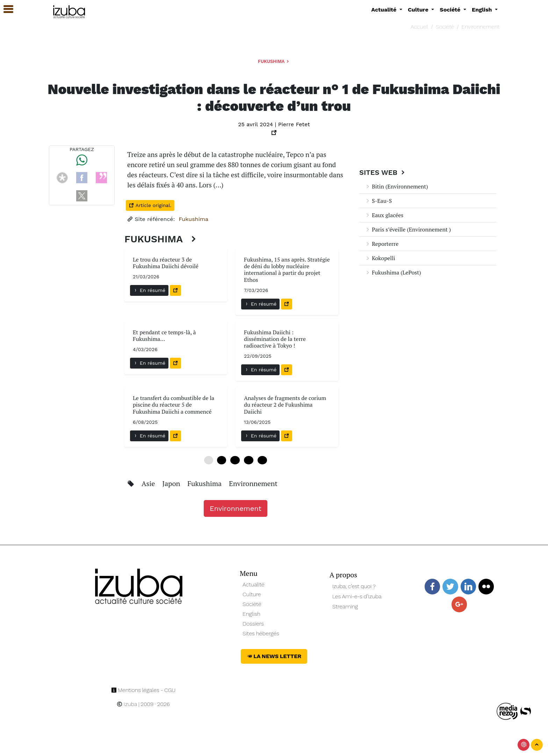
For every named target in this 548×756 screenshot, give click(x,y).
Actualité (254, 584)
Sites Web (383, 172)
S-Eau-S (378, 201)
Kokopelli (380, 258)
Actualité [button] (385, 10)
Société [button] (451, 10)
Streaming (345, 607)
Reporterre (382, 244)
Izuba (127, 704)
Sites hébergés (261, 633)
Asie (149, 483)
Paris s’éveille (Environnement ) (408, 229)
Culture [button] (419, 10)
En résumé (149, 290)
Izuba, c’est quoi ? (354, 586)
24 (262, 460)
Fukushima (274, 61)
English (251, 614)
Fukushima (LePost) (393, 272)
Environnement (481, 27)
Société (445, 27)
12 (235, 460)
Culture (252, 594)
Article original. (150, 205)
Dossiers (253, 624)
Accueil (419, 27)
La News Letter (274, 656)
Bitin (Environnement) (396, 186)
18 (249, 460)
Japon (172, 483)
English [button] (483, 10)
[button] (5, 9)
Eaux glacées (384, 215)
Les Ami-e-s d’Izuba (357, 596)
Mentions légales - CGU (143, 690)
